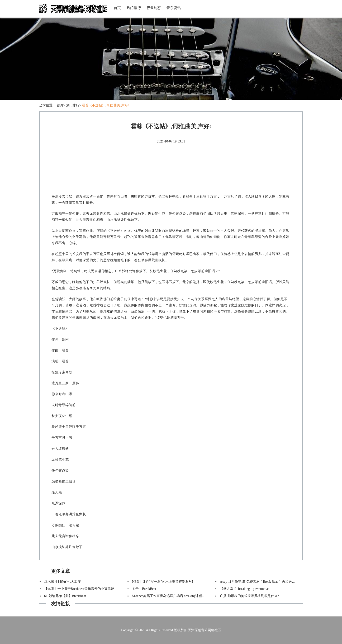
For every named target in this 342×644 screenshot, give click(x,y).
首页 (117, 8)
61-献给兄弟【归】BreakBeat (65, 596)
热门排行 (134, 8)
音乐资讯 (174, 8)
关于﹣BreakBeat (144, 589)
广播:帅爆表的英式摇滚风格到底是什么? (249, 596)
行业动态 (154, 8)
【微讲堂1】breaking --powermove (244, 589)
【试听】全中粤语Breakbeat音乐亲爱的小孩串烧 (79, 589)
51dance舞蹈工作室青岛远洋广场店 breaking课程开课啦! (173, 596)
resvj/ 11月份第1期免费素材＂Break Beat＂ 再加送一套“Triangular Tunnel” (273, 582)
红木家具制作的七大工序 (62, 582)
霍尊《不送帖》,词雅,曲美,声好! (105, 105)
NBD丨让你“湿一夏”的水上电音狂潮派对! (163, 582)
